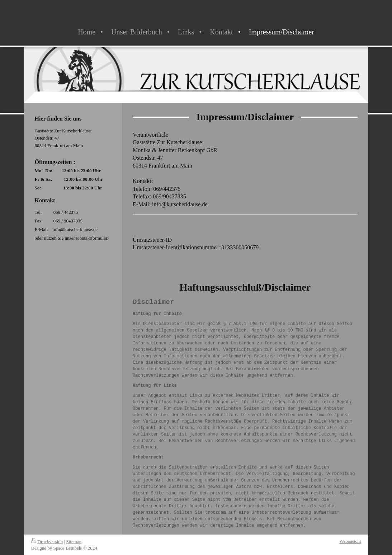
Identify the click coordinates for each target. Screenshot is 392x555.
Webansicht (350, 541)
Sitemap (74, 542)
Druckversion (47, 542)
